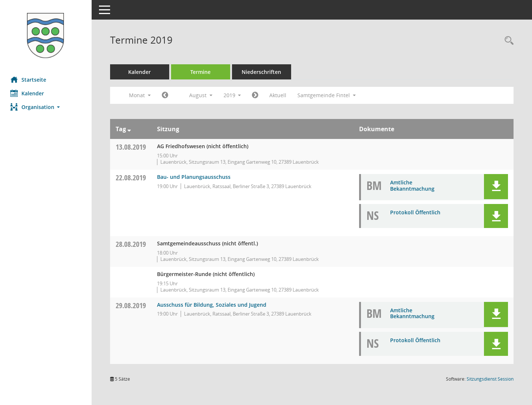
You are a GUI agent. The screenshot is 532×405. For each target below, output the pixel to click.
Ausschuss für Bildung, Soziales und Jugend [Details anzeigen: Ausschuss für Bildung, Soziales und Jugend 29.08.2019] (212, 305)
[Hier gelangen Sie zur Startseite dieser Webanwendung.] (46, 35)
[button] (46, 107)
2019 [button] (233, 95)
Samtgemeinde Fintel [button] (328, 95)
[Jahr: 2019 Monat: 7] (166, 95)
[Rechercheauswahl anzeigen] (507, 41)
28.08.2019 (132, 244)
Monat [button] (141, 95)
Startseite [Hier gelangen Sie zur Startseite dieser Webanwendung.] (29, 79)
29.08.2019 (132, 305)
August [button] (202, 95)
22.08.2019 (132, 178)
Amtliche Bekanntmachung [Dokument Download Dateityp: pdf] (412, 186)
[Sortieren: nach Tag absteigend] (130, 129)
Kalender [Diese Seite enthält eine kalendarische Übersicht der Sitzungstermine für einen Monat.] (28, 93)
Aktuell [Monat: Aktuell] (279, 95)
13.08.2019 (132, 147)
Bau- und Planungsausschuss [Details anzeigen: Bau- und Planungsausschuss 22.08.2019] (195, 177)
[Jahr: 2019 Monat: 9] (256, 95)
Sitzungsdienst (490, 379)
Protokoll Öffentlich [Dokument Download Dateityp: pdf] (415, 212)
